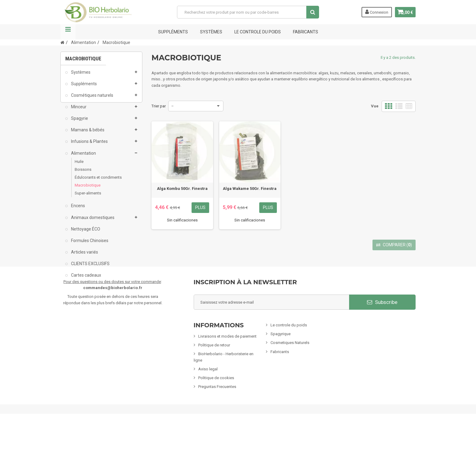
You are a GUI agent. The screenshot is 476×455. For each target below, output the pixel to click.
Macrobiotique (88, 189)
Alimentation (83, 157)
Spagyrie (79, 122)
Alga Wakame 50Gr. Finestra (250, 189)
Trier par (159, 106)
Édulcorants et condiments (98, 181)
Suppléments (173, 32)
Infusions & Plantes (89, 145)
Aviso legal (208, 404)
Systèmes (211, 32)
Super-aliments (88, 197)
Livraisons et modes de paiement (227, 371)
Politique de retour (214, 380)
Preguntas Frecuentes (217, 422)
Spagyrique (280, 369)
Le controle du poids (258, 32)
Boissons (83, 173)
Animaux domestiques (92, 221)
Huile (79, 165)
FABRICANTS (306, 32)
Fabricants (280, 387)
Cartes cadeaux (86, 279)
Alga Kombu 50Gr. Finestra (182, 189)
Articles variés (84, 256)
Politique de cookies (216, 413)
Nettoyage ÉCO (85, 233)
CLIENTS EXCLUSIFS (90, 268)
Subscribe (382, 337)
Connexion (372, 12)
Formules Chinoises (89, 244)
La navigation (68, 32)
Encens (78, 210)
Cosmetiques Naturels (290, 378)
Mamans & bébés (87, 134)
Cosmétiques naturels (92, 99)
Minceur (78, 111)
